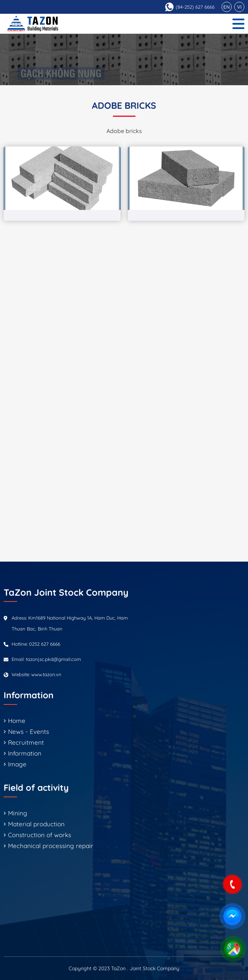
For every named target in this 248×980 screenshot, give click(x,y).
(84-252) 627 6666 (195, 7)
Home (17, 721)
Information (25, 753)
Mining (18, 813)
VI (239, 7)
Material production (36, 824)
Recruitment (26, 742)
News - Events (29, 731)
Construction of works (40, 835)
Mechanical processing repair (51, 846)
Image (17, 764)
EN (227, 7)
